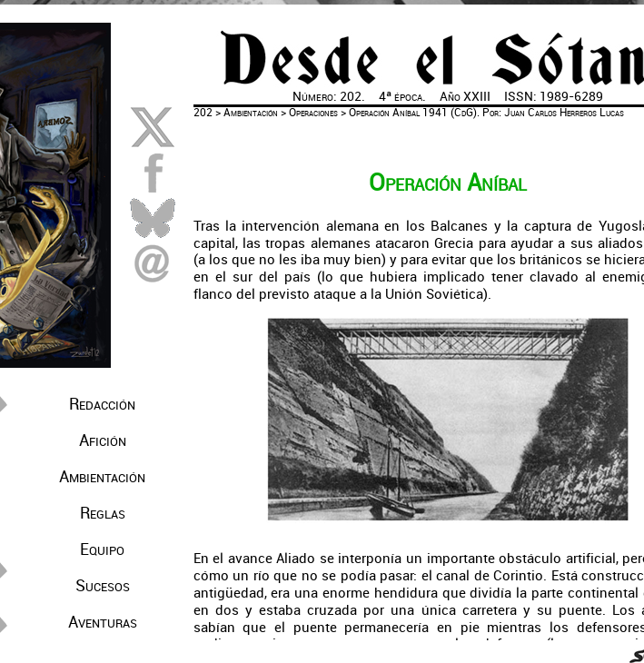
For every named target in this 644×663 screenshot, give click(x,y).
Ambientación (102, 477)
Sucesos (103, 586)
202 (203, 113)
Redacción (102, 404)
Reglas (103, 513)
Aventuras (103, 622)
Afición (103, 440)
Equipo (102, 549)
